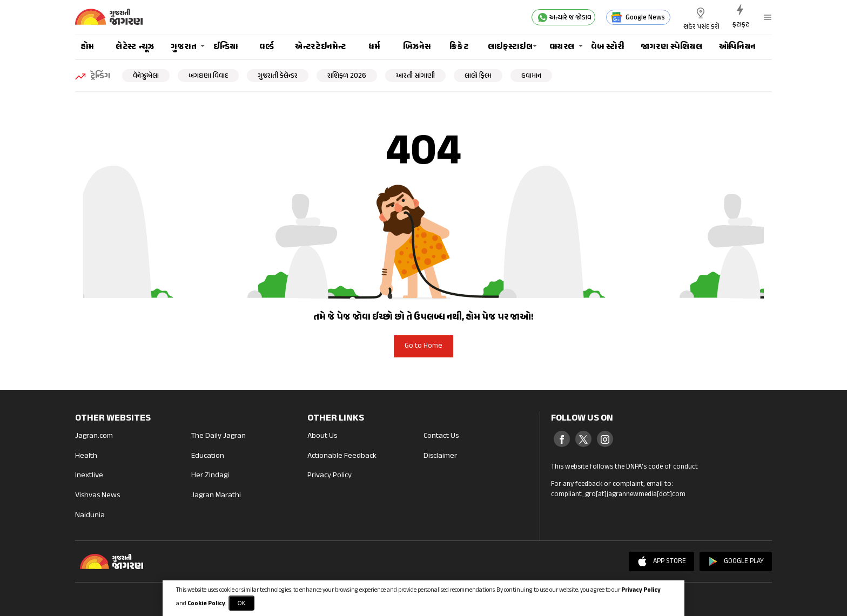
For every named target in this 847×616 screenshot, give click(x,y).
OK (241, 603)
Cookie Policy (206, 604)
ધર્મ (374, 47)
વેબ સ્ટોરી (607, 47)
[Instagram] (605, 439)
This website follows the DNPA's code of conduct (624, 467)
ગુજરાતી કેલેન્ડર (278, 76)
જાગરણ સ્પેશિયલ (672, 47)
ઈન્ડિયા (226, 47)
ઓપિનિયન (737, 47)
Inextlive (89, 476)
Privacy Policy (330, 476)
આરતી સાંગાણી (415, 76)
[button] (767, 17)
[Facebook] (562, 439)
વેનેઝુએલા (146, 76)
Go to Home (423, 346)
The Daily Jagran (219, 436)
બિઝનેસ (417, 47)
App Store (661, 562)
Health (86, 456)
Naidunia (90, 516)
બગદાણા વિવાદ (208, 76)
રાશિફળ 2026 (347, 76)
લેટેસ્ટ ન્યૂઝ (135, 47)
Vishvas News (98, 496)
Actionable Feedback (342, 456)
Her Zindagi (210, 476)
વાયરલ (562, 47)
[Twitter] (583, 439)
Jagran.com (94, 436)
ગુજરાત (184, 47)
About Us (322, 436)
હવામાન (531, 76)
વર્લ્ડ (267, 47)
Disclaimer (441, 456)
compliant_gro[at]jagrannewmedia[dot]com (618, 495)
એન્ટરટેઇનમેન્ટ (320, 47)
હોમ (87, 47)
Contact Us (441, 436)
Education (208, 456)
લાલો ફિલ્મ (478, 76)
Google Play (736, 562)
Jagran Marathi (216, 496)
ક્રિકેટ (459, 47)
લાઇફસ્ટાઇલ (510, 47)
